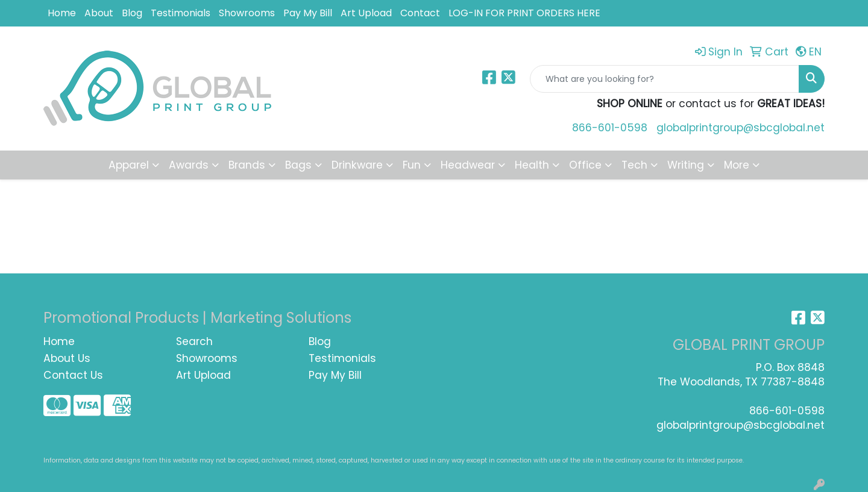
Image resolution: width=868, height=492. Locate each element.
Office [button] (585, 165)
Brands (247, 165)
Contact (420, 13)
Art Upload (366, 13)
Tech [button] (634, 165)
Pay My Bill (308, 13)
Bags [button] (298, 165)
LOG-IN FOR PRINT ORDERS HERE (524, 13)
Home (62, 13)
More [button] (737, 165)
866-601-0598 (610, 128)
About (99, 13)
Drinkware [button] (357, 165)
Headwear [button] (468, 165)
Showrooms (247, 13)
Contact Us (73, 375)
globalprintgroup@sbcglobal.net (741, 128)
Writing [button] (686, 165)
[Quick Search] (665, 79)
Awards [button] (189, 165)
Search (194, 341)
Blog (132, 13)
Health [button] (532, 165)
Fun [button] (412, 165)
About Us (67, 358)
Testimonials (181, 13)
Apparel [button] (129, 165)
